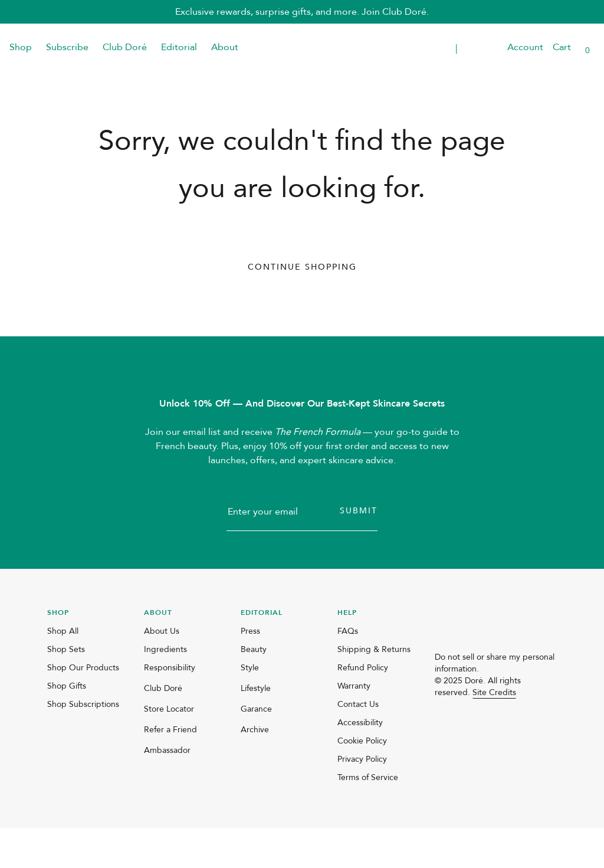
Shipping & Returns (374, 690)
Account (525, 47)
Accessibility (360, 763)
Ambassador (167, 790)
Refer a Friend (170, 770)
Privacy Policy (362, 799)
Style (250, 708)
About (225, 47)
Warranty (354, 726)
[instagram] (442, 731)
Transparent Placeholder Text (413, 48)
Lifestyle (256, 728)
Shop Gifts (67, 726)
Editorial (179, 47)
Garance (256, 749)
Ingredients (165, 690)
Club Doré (125, 47)
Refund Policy (363, 708)
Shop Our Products (83, 708)
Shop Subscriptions (83, 744)
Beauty (254, 690)
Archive (255, 770)
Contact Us (358, 744)
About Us (162, 671)
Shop (21, 47)
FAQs (348, 671)
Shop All (63, 671)
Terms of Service (368, 818)
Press (250, 671)
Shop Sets (66, 690)
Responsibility (170, 708)
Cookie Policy (362, 781)
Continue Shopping (302, 267)
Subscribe (67, 47)
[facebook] (470, 731)
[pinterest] (498, 731)
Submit (359, 551)
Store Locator (169, 749)
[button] (491, 48)
